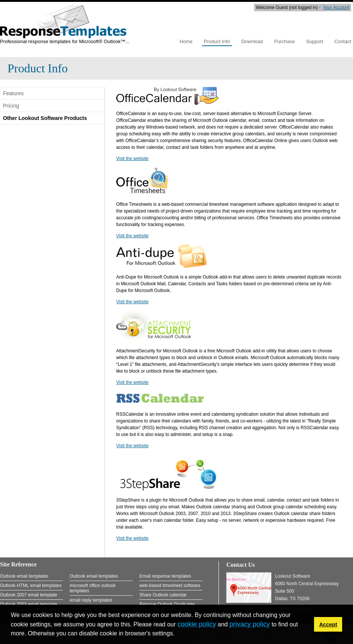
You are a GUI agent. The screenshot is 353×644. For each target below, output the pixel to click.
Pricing (11, 106)
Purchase (285, 41)
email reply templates (91, 600)
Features (13, 93)
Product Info (217, 41)
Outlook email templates (24, 576)
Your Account (336, 7)
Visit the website (132, 159)
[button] (177, 634)
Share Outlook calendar (163, 595)
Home (186, 41)
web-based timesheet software (170, 586)
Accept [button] (328, 625)
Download (252, 41)
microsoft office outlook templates (93, 588)
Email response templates (165, 576)
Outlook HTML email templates (31, 586)
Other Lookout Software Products (45, 118)
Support (315, 41)
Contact (343, 41)
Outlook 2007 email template (29, 595)
